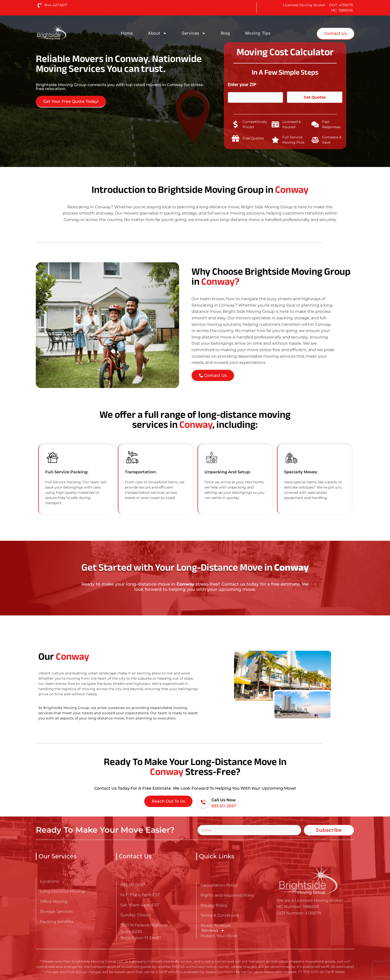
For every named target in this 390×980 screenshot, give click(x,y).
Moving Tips (258, 33)
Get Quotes (315, 97)
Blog (225, 33)
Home (127, 33)
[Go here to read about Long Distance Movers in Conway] (67, 32)
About (157, 33)
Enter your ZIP (244, 84)
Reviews (213, 930)
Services (194, 33)
